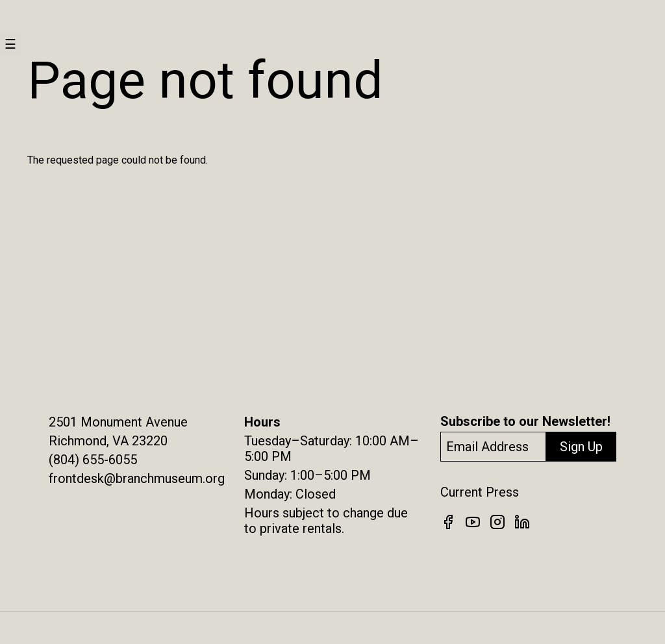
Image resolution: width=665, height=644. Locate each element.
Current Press (480, 492)
